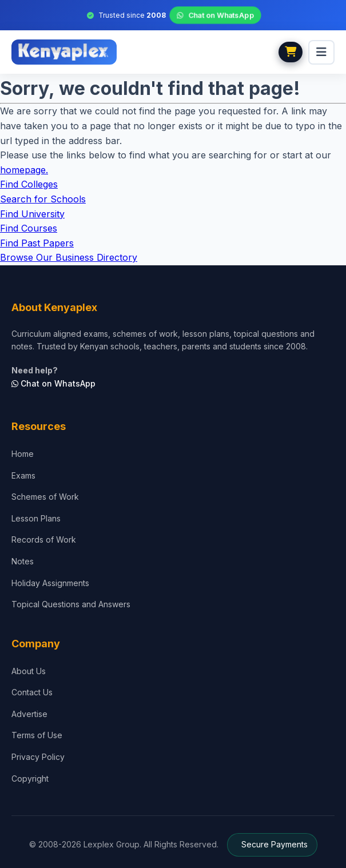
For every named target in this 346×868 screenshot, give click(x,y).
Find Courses (29, 228)
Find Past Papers (37, 243)
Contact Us (32, 692)
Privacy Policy (38, 757)
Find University (32, 214)
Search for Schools (43, 199)
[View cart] (291, 52)
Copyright (30, 779)
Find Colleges (29, 184)
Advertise (29, 714)
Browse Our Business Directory (69, 257)
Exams (23, 475)
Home (23, 454)
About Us (29, 671)
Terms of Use (37, 735)
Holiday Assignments (50, 583)
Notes (23, 561)
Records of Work (44, 539)
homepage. (24, 170)
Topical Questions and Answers (71, 604)
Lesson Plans (36, 518)
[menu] (321, 52)
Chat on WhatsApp (215, 15)
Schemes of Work (45, 497)
